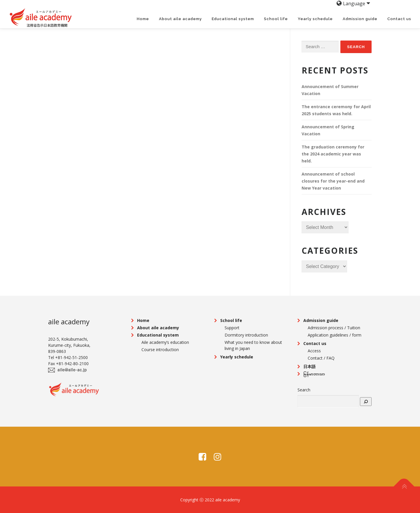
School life (276, 19)
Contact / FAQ (321, 358)
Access (314, 351)
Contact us (399, 19)
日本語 (309, 366)
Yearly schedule (315, 19)
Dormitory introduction (246, 335)
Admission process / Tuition (334, 328)
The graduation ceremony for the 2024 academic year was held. (333, 154)
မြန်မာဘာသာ (314, 374)
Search (304, 390)
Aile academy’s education (165, 342)
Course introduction (160, 350)
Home (143, 19)
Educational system (233, 19)
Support (232, 328)
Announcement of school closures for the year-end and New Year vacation (333, 181)
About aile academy (180, 19)
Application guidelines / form (335, 335)
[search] (366, 402)
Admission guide (360, 19)
